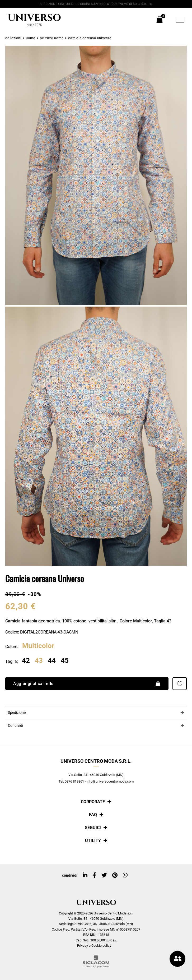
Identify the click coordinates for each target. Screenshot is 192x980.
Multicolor (38, 646)
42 (26, 661)
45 (65, 661)
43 (39, 661)
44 (52, 661)
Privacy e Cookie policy (94, 946)
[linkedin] (85, 875)
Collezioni (13, 38)
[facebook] (94, 875)
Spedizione (17, 713)
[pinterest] (115, 875)
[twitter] (104, 875)
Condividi (15, 726)
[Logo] (34, 20)
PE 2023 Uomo (52, 38)
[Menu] (177, 20)
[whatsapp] (125, 875)
